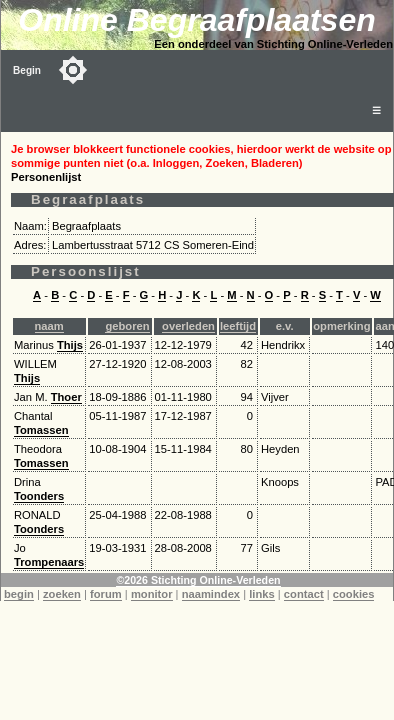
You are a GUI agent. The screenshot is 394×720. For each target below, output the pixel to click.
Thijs (70, 345)
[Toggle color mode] (73, 70)
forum (106, 594)
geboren (127, 326)
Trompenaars (49, 562)
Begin (27, 70)
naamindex (211, 594)
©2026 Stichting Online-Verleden (198, 580)
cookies (354, 594)
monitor (152, 594)
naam (49, 326)
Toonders (39, 496)
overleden (188, 326)
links (262, 594)
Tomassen (41, 430)
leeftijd (238, 326)
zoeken (62, 594)
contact (304, 594)
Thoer (66, 397)
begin (19, 594)
